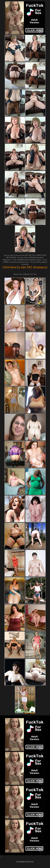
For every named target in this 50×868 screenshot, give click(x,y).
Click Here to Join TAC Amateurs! (25, 267)
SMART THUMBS (30, 713)
